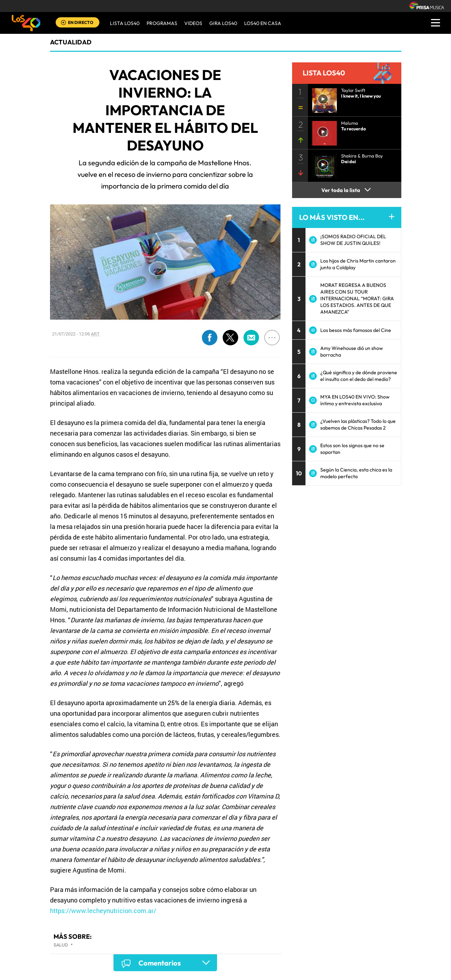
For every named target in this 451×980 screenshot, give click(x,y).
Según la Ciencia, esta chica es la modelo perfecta (356, 473)
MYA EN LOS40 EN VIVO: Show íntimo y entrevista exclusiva (355, 400)
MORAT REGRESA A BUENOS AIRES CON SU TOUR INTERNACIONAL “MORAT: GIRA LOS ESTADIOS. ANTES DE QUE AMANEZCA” (357, 298)
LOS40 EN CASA (263, 23)
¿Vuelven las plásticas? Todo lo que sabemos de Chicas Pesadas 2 (358, 424)
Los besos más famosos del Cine (356, 330)
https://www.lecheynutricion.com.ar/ (103, 911)
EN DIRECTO (81, 22)
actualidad (71, 42)
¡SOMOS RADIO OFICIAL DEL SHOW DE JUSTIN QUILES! (353, 240)
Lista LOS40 (125, 23)
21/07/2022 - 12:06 (76, 334)
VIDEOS (193, 23)
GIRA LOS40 (223, 23)
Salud (61, 945)
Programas (162, 23)
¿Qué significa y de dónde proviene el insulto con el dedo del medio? (359, 376)
